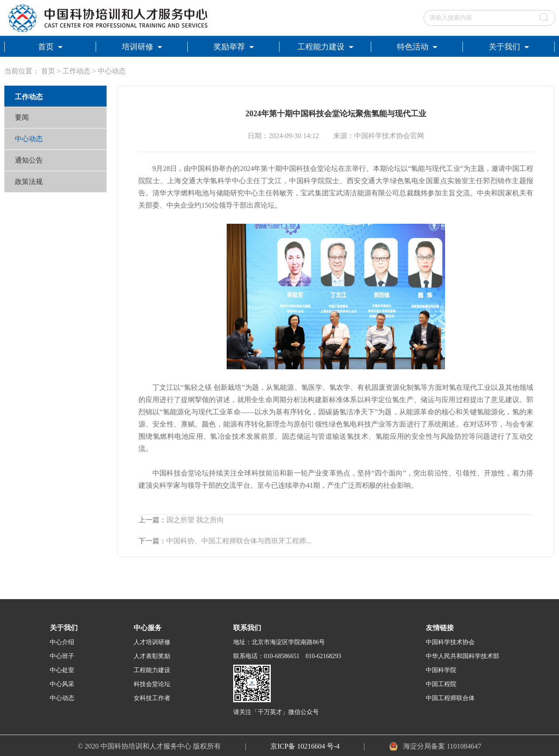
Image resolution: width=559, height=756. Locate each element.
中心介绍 (62, 642)
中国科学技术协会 (450, 642)
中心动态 (112, 71)
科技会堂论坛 (152, 684)
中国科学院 (441, 670)
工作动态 (76, 71)
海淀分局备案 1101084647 (442, 746)
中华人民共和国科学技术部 (462, 656)
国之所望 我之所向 (195, 520)
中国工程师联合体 (450, 698)
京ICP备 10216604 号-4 (305, 746)
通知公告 (29, 160)
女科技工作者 (152, 698)
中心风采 (62, 684)
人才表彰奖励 (152, 656)
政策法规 (29, 182)
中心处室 (62, 670)
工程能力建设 (152, 670)
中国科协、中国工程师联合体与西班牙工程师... (239, 541)
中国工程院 (441, 684)
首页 (48, 71)
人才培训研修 (152, 642)
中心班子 (62, 656)
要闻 (22, 117)
